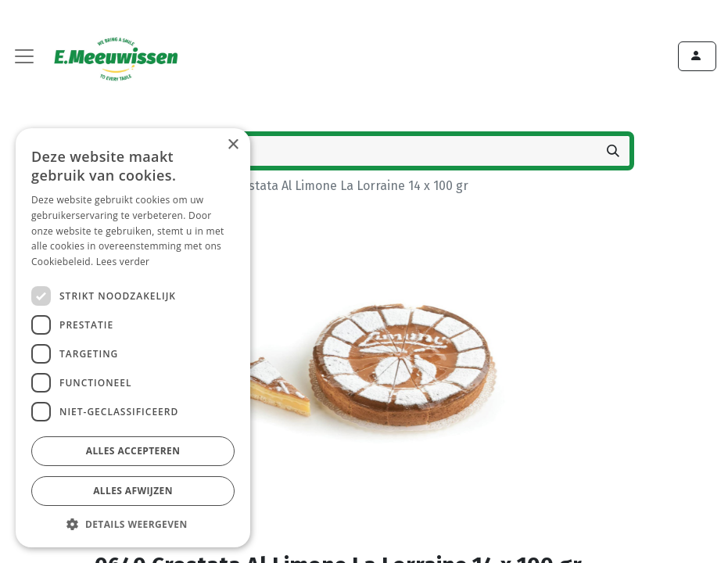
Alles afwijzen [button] (133, 491)
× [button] (233, 145)
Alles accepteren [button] (133, 451)
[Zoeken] (613, 151)
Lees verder (123, 262)
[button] (133, 524)
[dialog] (133, 338)
